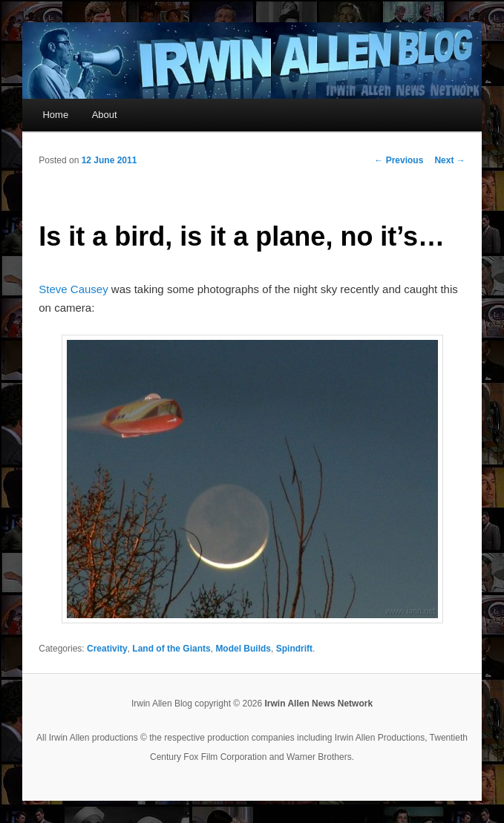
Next (449, 160)
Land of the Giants (171, 649)
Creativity (107, 649)
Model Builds (243, 649)
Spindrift (294, 649)
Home (55, 115)
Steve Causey (73, 289)
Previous (399, 160)
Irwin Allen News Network (319, 704)
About (105, 115)
